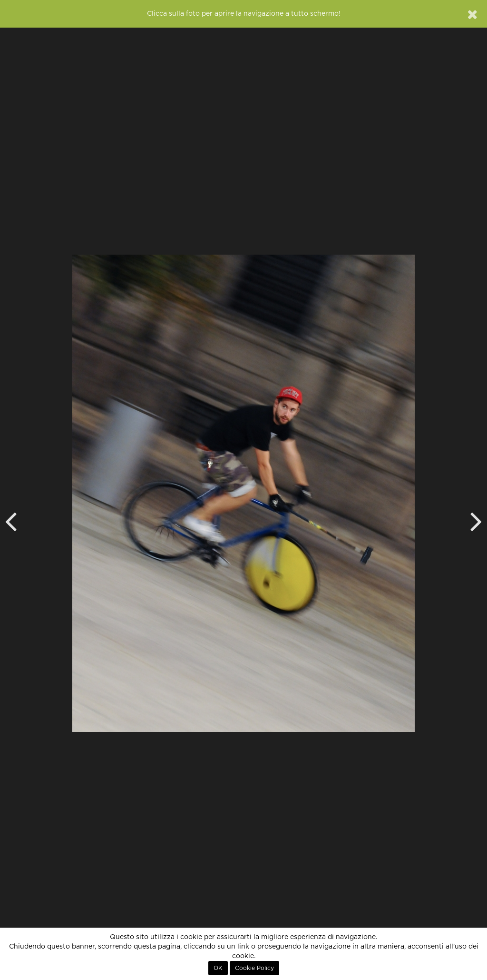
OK (218, 968)
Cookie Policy (254, 968)
